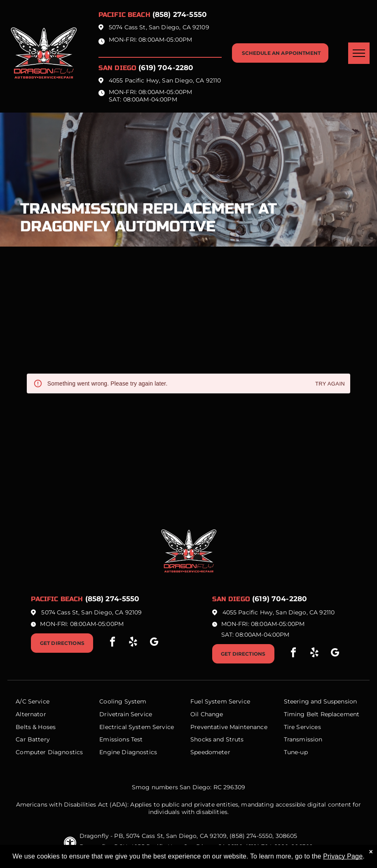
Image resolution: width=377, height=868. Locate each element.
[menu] (359, 53)
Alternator (31, 714)
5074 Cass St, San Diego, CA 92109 (159, 27)
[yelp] (133, 643)
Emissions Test (121, 739)
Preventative (209, 727)
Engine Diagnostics (128, 752)
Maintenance (248, 727)
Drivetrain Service (126, 714)
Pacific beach (124, 15)
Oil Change (207, 714)
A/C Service (33, 701)
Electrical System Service (137, 727)
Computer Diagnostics (49, 752)
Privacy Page (343, 856)
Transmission (303, 739)
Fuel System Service (220, 701)
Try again (330, 384)
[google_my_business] (154, 643)
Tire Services (302, 727)
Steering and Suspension (320, 701)
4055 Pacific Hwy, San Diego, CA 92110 (165, 80)
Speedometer (210, 752)
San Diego (117, 68)
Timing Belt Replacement (322, 714)
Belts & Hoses (36, 727)
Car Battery (33, 739)
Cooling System (123, 701)
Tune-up (296, 752)
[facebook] (112, 643)
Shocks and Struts (217, 739)
